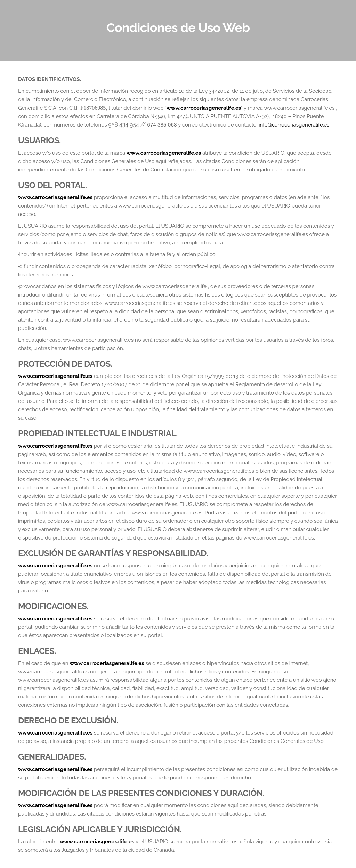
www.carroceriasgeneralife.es (204, 108)
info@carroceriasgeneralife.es (294, 125)
